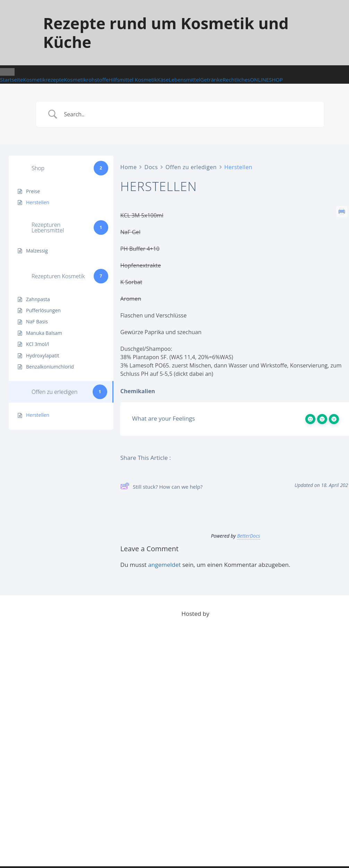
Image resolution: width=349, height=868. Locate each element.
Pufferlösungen (43, 310)
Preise (33, 191)
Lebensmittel (184, 80)
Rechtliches (236, 80)
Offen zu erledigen (191, 167)
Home (129, 167)
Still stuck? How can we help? (161, 487)
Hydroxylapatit (43, 356)
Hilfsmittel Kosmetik (133, 80)
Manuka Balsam (44, 333)
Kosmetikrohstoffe (86, 80)
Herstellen (38, 202)
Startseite (12, 80)
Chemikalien (138, 391)
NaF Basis (37, 321)
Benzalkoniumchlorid (50, 367)
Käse (163, 80)
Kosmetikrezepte (44, 80)
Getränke (211, 80)
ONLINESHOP (267, 80)
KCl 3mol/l (37, 344)
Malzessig (37, 251)
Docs (151, 167)
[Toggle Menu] (7, 72)
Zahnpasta (38, 299)
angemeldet (164, 565)
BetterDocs (249, 536)
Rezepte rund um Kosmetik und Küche (166, 32)
